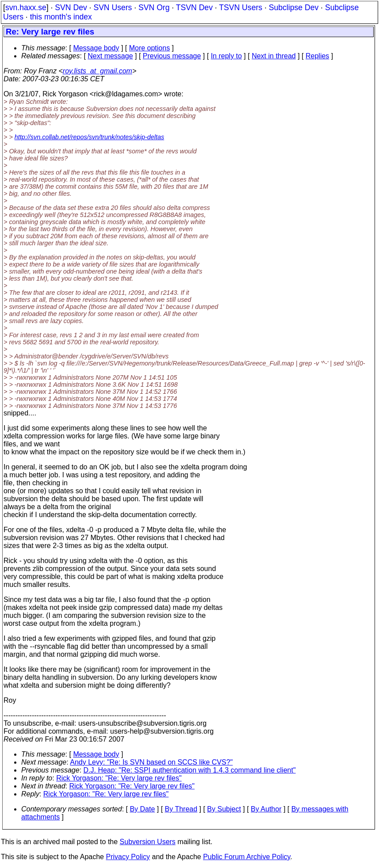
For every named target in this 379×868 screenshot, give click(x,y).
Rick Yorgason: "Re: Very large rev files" (119, 778)
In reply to (226, 56)
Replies (317, 56)
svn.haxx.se (26, 8)
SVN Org (154, 8)
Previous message (172, 56)
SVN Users (113, 8)
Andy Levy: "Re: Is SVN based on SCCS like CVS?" (151, 762)
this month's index (61, 17)
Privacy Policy (128, 857)
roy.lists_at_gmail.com (98, 71)
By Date (142, 809)
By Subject (224, 809)
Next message (110, 56)
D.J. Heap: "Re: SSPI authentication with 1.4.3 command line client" (190, 770)
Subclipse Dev (294, 8)
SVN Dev (71, 8)
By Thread (181, 809)
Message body (96, 48)
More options (150, 48)
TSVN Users (241, 8)
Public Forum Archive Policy (247, 857)
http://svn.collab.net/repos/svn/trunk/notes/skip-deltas (89, 137)
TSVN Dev (194, 8)
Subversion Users (148, 842)
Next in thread (274, 56)
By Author (266, 809)
